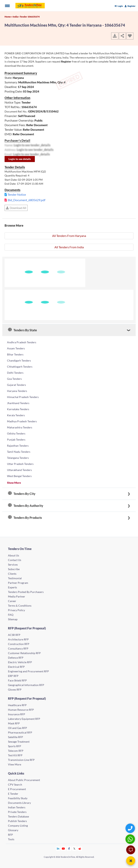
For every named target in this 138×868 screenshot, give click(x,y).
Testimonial (15, 578)
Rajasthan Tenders (18, 446)
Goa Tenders (14, 379)
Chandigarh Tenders (19, 360)
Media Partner (17, 596)
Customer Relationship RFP (24, 653)
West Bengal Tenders (19, 476)
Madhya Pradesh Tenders (22, 421)
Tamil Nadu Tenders (19, 452)
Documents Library (19, 803)
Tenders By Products (25, 518)
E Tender (13, 794)
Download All (16, 208)
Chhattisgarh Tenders (20, 367)
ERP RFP (13, 676)
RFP (10, 835)
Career (12, 601)
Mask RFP (14, 723)
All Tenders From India (69, 247)
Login (119, 6)
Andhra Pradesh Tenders (22, 342)
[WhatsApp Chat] (131, 839)
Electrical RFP (16, 667)
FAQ (11, 615)
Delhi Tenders (15, 373)
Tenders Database (18, 816)
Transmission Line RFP (21, 760)
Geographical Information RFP (26, 685)
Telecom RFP (16, 751)
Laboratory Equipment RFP (24, 719)
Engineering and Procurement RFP (28, 671)
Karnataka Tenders (18, 409)
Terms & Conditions (20, 606)
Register (130, 6)
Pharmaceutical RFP (20, 732)
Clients (12, 574)
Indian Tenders (17, 807)
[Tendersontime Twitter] (75, 849)
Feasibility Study (18, 798)
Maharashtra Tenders (20, 427)
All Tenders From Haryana (69, 236)
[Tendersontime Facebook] (69, 849)
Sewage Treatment (19, 742)
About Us (14, 555)
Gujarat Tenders (16, 385)
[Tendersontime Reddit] (80, 849)
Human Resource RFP (21, 710)
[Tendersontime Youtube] (63, 849)
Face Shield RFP (17, 680)
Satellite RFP (16, 737)
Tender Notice (17, 194)
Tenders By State (22, 330)
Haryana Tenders (17, 391)
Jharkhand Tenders (18, 403)
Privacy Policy (16, 610)
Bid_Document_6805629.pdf (27, 200)
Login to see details (20, 159)
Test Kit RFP (15, 755)
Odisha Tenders (16, 433)
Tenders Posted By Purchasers (26, 592)
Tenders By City (22, 494)
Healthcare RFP (17, 705)
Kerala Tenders (16, 415)
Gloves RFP (15, 690)
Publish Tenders (17, 821)
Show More (14, 483)
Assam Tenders (16, 348)
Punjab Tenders (16, 440)
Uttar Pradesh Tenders (20, 464)
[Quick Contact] (131, 828)
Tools (11, 839)
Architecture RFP (18, 639)
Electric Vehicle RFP (20, 662)
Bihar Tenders (15, 354)
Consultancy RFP (18, 648)
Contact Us (15, 560)
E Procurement (17, 789)
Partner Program (18, 583)
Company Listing (18, 826)
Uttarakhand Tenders (19, 470)
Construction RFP (19, 644)
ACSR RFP (14, 635)
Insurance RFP (17, 714)
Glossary (13, 830)
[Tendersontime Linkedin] (58, 849)
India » (16, 17)
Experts (12, 587)
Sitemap (13, 619)
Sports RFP (15, 746)
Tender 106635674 (30, 17)
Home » (9, 17)
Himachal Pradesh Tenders (23, 397)
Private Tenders (17, 812)
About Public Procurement (24, 780)
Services (13, 565)
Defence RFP (16, 658)
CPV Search (15, 785)
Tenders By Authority (26, 506)
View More (15, 764)
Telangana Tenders (18, 458)
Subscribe (14, 569)
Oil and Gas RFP (18, 728)
